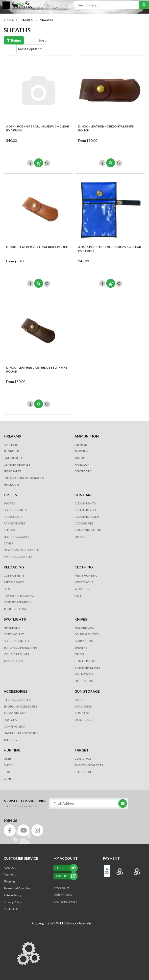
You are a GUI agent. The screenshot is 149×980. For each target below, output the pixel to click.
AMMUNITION (87, 436)
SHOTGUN (82, 451)
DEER (7, 759)
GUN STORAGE (87, 691)
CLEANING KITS (85, 503)
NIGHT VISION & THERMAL (22, 550)
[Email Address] (86, 803)
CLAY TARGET (84, 759)
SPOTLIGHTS (15, 619)
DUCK (8, 765)
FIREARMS (12, 436)
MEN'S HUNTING (86, 575)
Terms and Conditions (18, 888)
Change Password (65, 902)
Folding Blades (87, 634)
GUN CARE (83, 495)
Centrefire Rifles (17, 465)
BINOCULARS (13, 517)
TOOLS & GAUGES (16, 609)
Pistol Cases (84, 720)
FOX (7, 772)
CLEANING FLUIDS (87, 517)
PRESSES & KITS (14, 582)
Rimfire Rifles (14, 458)
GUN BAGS (82, 713)
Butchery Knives (87, 668)
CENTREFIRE (83, 471)
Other (79, 654)
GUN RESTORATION (88, 530)
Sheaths (81, 648)
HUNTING (12, 750)
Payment (10, 874)
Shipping (9, 881)
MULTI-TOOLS (84, 674)
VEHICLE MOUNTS (16, 654)
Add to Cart (39, 163)
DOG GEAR (11, 720)
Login (66, 868)
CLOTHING (84, 567)
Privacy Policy (13, 902)
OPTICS (10, 495)
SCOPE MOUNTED (16, 641)
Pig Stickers (84, 681)
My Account (61, 888)
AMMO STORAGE (15, 713)
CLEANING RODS (86, 510)
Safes (79, 700)
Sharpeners (84, 641)
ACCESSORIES (84, 523)
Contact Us (11, 909)
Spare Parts (12, 471)
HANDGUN (82, 465)
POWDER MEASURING (19, 595)
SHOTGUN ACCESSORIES (20, 706)
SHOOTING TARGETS (89, 765)
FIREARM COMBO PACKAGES (24, 478)
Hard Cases (83, 706)
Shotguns (12, 451)
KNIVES (81, 619)
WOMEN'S (82, 589)
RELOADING (14, 567)
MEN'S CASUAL (85, 582)
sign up (66, 876)
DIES (7, 589)
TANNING (10, 740)
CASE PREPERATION (17, 602)
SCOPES (9, 503)
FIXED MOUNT (14, 634)
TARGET (82, 750)
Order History (63, 895)
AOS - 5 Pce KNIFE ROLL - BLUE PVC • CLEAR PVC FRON (110, 249)
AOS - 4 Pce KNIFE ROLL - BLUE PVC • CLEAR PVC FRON (38, 128)
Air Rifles (11, 445)
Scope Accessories (18, 557)
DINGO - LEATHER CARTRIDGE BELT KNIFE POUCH (37, 369)
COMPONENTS (14, 575)
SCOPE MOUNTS (15, 510)
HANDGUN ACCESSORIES (21, 733)
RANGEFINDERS (14, 523)
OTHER (9, 543)
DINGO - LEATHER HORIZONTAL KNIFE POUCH (106, 128)
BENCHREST (83, 772)
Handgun (11, 485)
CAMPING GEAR (15, 726)
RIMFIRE (80, 458)
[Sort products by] (31, 49)
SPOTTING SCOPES (16, 537)
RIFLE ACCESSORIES (17, 700)
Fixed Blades (84, 628)
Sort (42, 40)
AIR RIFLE (81, 445)
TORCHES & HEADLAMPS (21, 648)
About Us (10, 867)
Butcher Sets (85, 661)
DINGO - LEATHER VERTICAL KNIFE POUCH (37, 247)
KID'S (78, 595)
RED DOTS (10, 530)
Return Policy (12, 895)
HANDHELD (12, 628)
